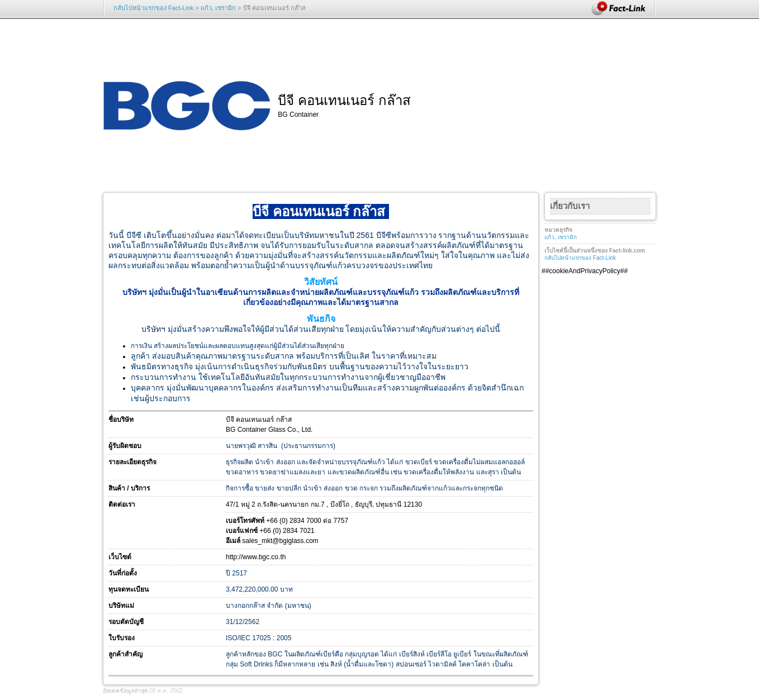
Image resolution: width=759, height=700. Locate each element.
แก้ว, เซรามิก (218, 8)
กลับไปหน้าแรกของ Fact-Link (153, 8)
